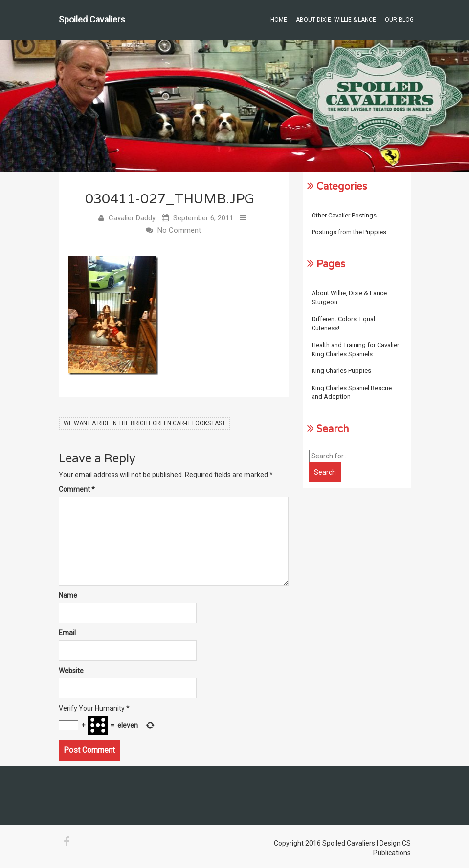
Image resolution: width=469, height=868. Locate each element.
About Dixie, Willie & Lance (336, 20)
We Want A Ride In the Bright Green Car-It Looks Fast (145, 424)
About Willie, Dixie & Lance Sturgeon (349, 298)
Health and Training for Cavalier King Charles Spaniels (355, 349)
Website (71, 671)
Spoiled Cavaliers (92, 19)
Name (68, 596)
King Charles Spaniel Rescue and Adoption (352, 392)
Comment (77, 490)
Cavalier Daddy (132, 218)
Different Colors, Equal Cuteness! (343, 324)
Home (279, 20)
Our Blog (399, 20)
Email (67, 633)
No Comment (179, 231)
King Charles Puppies (341, 371)
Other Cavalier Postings (344, 215)
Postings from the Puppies (349, 232)
